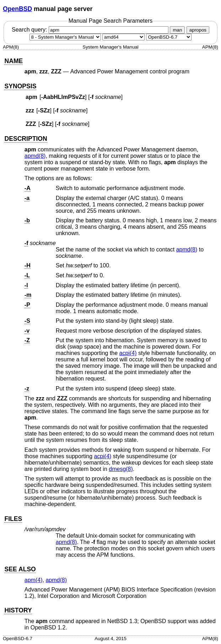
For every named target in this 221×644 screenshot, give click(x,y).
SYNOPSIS (20, 86)
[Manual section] (65, 37)
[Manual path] (169, 37)
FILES (13, 519)
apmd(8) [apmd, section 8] (35, 156)
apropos (198, 30)
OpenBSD (17, 9)
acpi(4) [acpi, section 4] (128, 353)
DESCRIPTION (26, 139)
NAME (14, 61)
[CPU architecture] (123, 37)
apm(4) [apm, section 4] (34, 580)
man (177, 30)
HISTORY (18, 610)
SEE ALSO (20, 569)
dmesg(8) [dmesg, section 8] (121, 469)
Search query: (91, 30)
